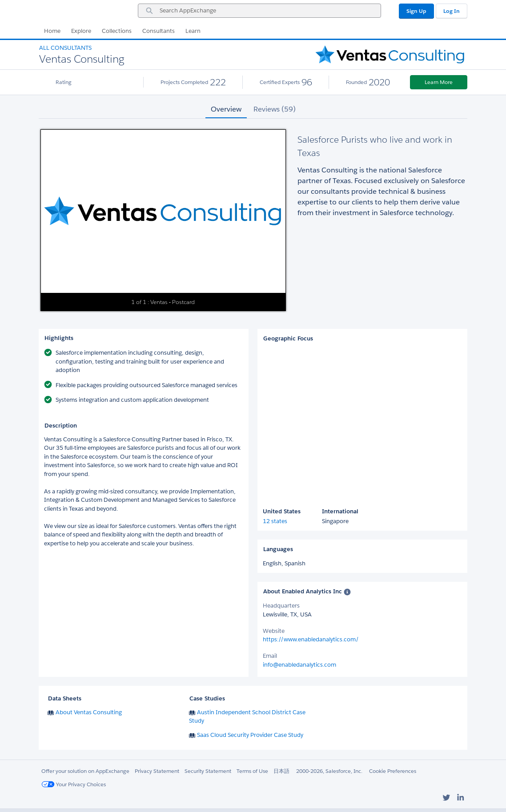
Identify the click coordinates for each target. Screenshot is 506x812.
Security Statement (208, 771)
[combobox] (259, 11)
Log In (452, 11)
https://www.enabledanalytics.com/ (311, 639)
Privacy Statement (157, 771)
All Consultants (65, 48)
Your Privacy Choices (74, 784)
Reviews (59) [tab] (275, 109)
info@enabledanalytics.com (299, 665)
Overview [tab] (226, 109)
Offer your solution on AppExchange (85, 771)
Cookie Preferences (393, 771)
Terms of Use (252, 771)
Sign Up (416, 11)
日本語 (281, 771)
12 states (275, 521)
